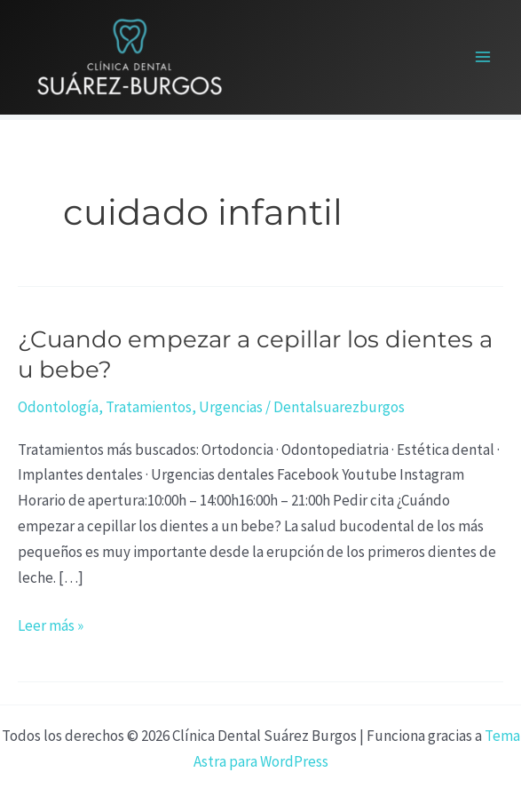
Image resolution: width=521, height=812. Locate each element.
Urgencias (231, 407)
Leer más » (51, 624)
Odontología (58, 407)
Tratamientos (149, 407)
